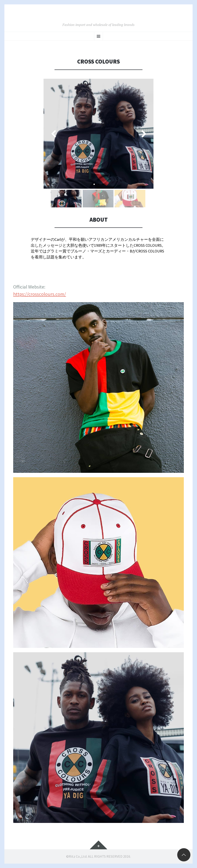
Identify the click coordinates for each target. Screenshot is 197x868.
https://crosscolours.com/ (40, 294)
